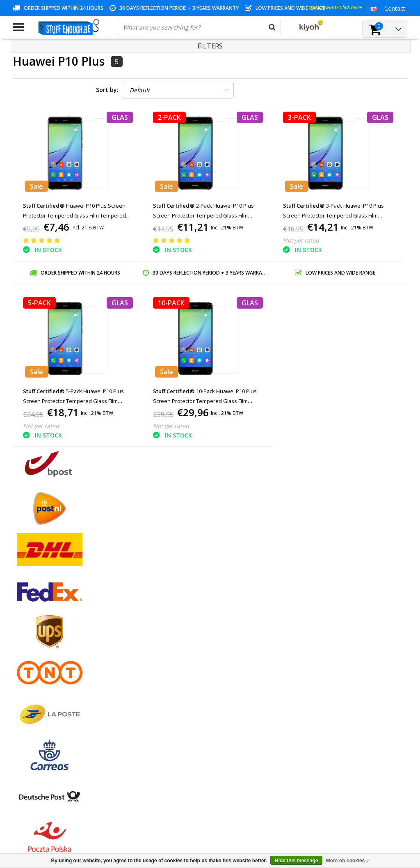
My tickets (160, 629)
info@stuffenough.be (307, 810)
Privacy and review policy (46, 658)
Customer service (36, 648)
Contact (23, 629)
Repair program (33, 667)
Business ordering (37, 695)
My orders (160, 620)
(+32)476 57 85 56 (330, 823)
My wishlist (161, 639)
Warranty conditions (39, 639)
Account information (40, 677)
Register (157, 610)
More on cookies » (348, 861)
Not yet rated (301, 240)
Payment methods (37, 620)
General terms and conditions (52, 610)
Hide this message (296, 861)
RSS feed (25, 714)
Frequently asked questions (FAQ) (57, 705)
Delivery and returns (39, 686)
